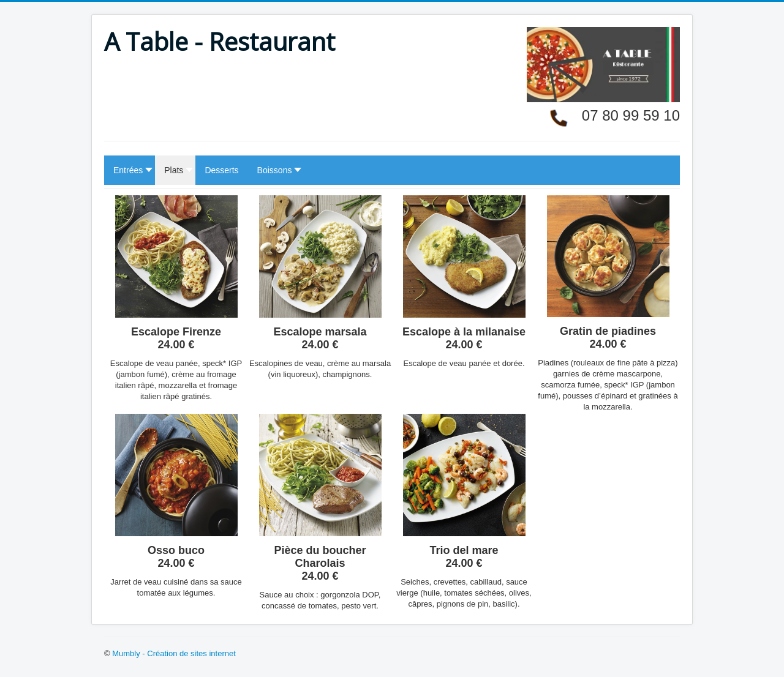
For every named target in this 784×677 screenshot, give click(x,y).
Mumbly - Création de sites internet (174, 653)
